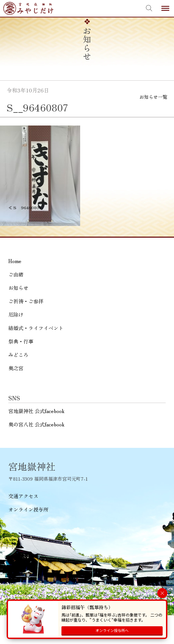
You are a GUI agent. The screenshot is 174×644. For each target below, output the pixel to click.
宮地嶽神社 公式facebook (36, 411)
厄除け (16, 314)
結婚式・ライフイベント (36, 328)
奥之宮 (16, 368)
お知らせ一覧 (153, 97)
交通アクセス (23, 496)
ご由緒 (16, 274)
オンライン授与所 (28, 509)
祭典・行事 (21, 341)
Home (15, 261)
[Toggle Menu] (165, 8)
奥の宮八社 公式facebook (36, 424)
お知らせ (18, 288)
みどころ (18, 355)
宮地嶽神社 (28, 8)
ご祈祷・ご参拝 (26, 301)
